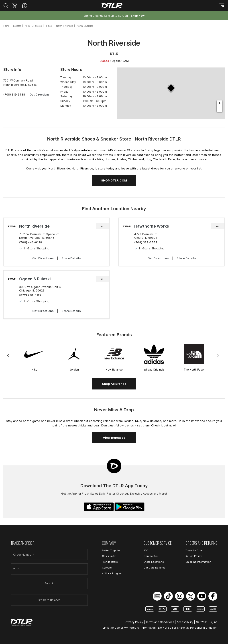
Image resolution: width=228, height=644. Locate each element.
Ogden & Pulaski (35, 279)
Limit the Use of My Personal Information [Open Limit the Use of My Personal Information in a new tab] (129, 628)
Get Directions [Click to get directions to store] (40, 95)
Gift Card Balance (49, 600)
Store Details (71, 258)
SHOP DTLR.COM (114, 180)
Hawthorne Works (152, 226)
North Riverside (34, 226)
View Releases (114, 438)
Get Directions (43, 258)
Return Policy (194, 556)
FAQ (146, 550)
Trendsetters (110, 562)
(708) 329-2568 (146, 242)
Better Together (112, 550)
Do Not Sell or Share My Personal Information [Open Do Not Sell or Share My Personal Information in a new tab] (188, 628)
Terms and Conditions (160, 622)
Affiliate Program (112, 573)
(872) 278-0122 (30, 295)
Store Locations (154, 562)
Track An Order (194, 550)
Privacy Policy (134, 622)
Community (109, 556)
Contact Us (151, 556)
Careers (107, 568)
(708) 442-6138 (31, 242)
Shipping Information (198, 562)
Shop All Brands (114, 384)
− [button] (220, 109)
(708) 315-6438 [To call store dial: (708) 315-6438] (14, 95)
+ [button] (220, 103)
